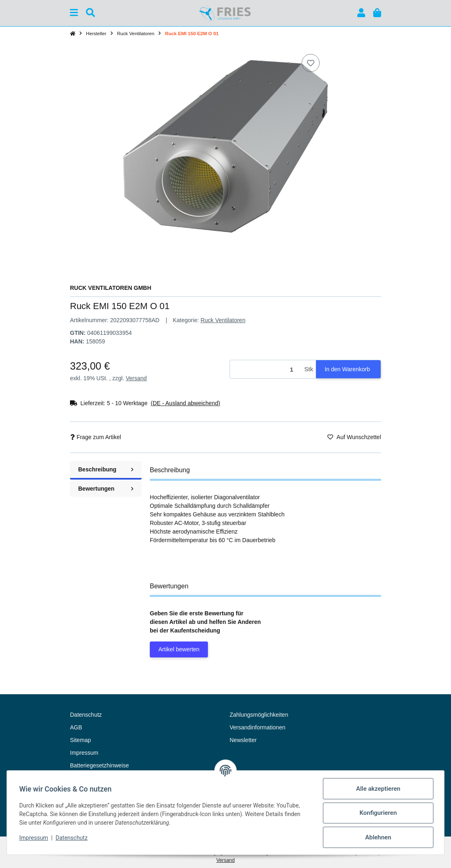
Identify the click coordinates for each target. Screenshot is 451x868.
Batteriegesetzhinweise (99, 765)
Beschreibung (106, 469)
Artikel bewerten (179, 649)
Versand (136, 378)
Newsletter (243, 740)
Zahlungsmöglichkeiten (259, 715)
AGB (76, 727)
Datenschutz (72, 838)
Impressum (34, 838)
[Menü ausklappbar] (74, 13)
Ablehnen (377, 837)
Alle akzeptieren (377, 789)
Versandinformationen (257, 727)
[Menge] (266, 369)
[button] (361, 13)
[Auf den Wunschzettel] (311, 63)
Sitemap (80, 740)
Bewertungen (106, 489)
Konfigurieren (377, 813)
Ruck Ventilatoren (223, 320)
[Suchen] (90, 13)
